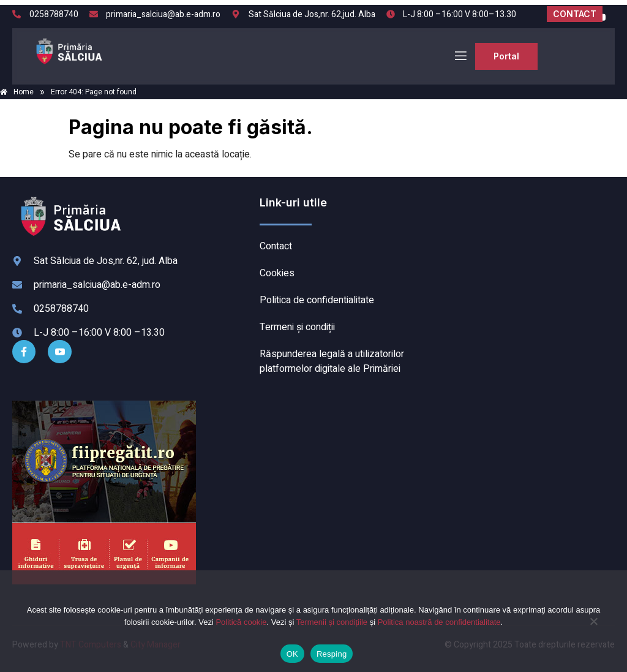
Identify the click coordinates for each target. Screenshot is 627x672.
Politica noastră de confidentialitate (439, 622)
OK (292, 654)
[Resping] (593, 627)
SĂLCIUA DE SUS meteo (525, 241)
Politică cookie (241, 622)
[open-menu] (460, 56)
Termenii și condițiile (332, 622)
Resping (332, 654)
